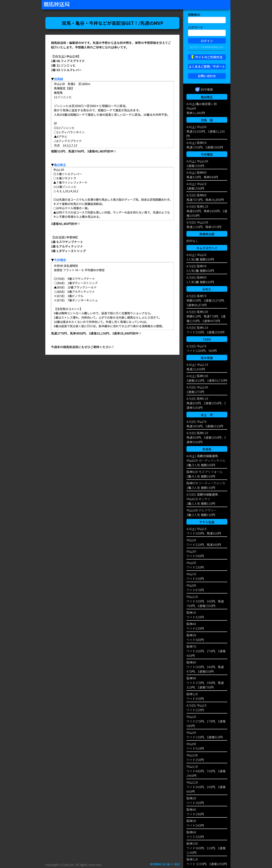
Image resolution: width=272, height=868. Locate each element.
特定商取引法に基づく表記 (165, 864)
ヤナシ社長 (207, 522)
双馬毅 (59, 79)
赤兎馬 (207, 449)
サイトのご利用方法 (209, 57)
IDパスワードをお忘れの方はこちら (207, 47)
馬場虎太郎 (207, 234)
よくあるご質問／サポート (207, 66)
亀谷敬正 (60, 165)
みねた (207, 289)
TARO (207, 339)
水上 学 (207, 415)
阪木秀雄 (207, 358)
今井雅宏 (60, 260)
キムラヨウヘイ (207, 248)
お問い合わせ (207, 76)
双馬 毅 (207, 120)
